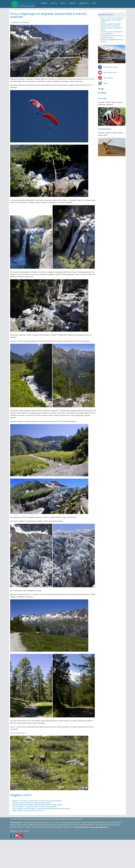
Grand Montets (90, 79)
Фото (62, 3)
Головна (44, 3)
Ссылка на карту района (18, 733)
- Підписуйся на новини (108, 67)
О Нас (94, 3)
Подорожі (83, 3)
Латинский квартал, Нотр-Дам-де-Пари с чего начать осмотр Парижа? (35, 807)
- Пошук (103, 83)
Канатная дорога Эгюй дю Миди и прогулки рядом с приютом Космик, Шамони (37, 805)
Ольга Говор (102, 98)
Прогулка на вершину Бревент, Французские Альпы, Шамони (32, 803)
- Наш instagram (105, 78)
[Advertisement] (59, 853)
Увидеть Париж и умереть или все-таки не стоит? (28, 811)
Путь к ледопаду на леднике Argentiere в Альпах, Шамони (49, 15)
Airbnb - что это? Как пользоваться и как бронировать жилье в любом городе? (112, 20)
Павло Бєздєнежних (105, 129)
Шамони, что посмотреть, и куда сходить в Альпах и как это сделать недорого (37, 801)
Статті (53, 3)
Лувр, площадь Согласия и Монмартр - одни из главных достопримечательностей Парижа (41, 809)
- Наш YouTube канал (107, 72)
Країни (72, 3)
